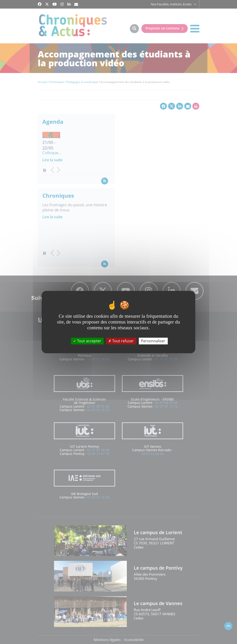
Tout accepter (87, 341)
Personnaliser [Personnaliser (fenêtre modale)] (153, 341)
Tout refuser (121, 341)
